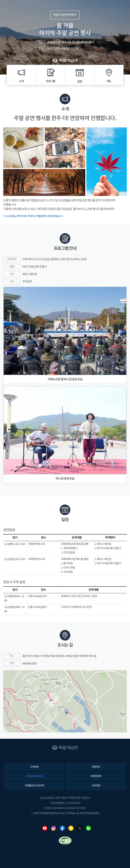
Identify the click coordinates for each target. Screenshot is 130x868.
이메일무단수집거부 (34, 786)
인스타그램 (53, 828)
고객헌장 (34, 767)
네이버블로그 (88, 828)
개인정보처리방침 (34, 776)
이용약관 (96, 767)
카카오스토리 (71, 828)
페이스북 (62, 828)
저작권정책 (96, 776)
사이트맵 (96, 786)
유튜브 (45, 828)
